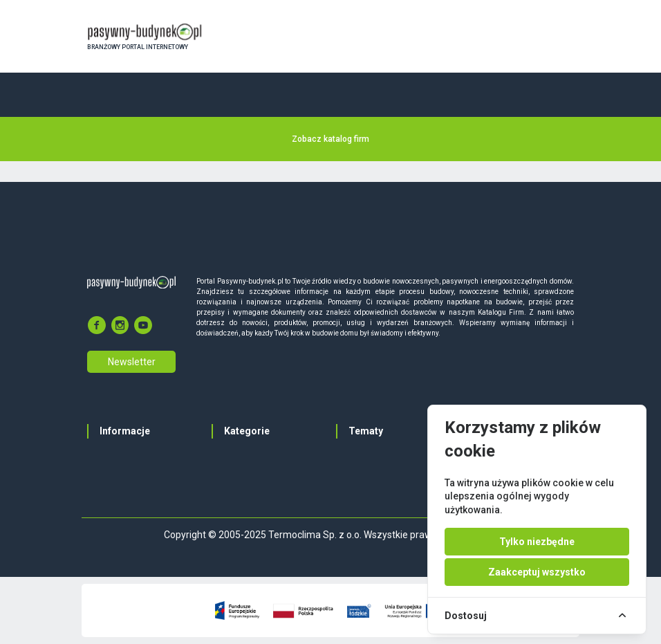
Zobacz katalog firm (330, 139)
